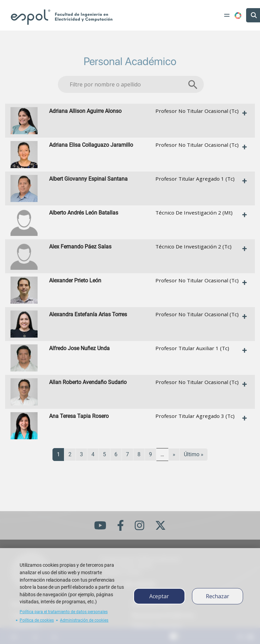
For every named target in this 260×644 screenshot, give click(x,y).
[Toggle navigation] (227, 15)
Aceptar (159, 596)
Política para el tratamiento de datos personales (64, 612)
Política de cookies (37, 620)
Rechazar (218, 596)
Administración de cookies (84, 620)
